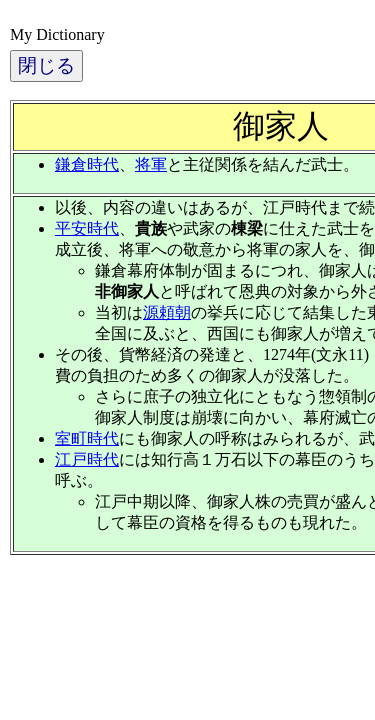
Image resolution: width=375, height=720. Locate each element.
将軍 (151, 164)
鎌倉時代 (87, 164)
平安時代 (87, 228)
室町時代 (87, 438)
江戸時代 (87, 459)
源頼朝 (167, 312)
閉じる (46, 65)
